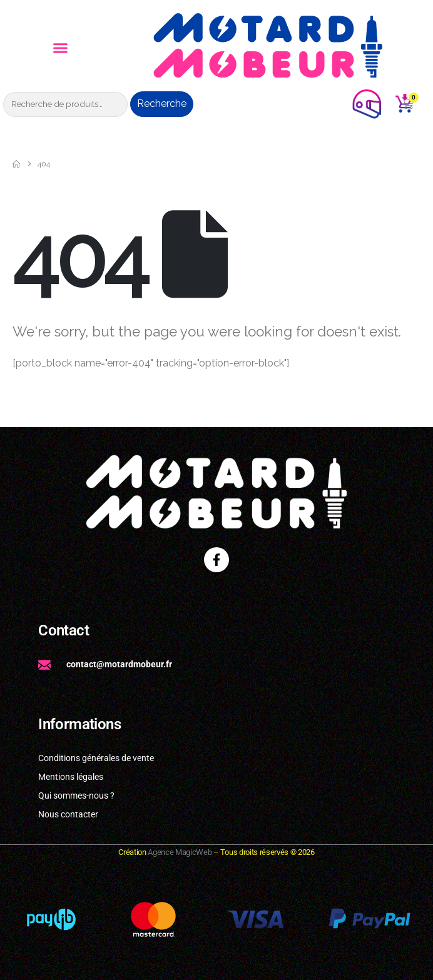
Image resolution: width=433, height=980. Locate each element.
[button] (61, 48)
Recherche (162, 104)
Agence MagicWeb (180, 852)
